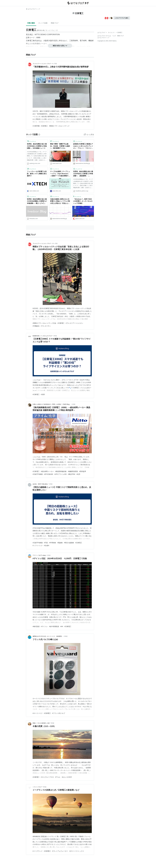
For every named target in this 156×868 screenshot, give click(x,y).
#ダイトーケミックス (77, 851)
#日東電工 (44, 126)
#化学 (78, 474)
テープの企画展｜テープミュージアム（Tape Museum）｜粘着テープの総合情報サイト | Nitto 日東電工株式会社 (60, 174)
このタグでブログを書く (122, 18)
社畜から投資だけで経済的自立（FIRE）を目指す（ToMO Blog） (52, 404)
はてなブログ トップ (33, 9)
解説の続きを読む (60, 46)
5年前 (52, 723)
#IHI (62, 626)
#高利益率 (83, 471)
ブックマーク (31, 141)
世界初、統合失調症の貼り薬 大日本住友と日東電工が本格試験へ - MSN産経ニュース (37, 146)
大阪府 (46, 41)
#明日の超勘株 (69, 543)
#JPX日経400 (48, 474)
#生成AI (47, 546)
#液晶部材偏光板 (61, 471)
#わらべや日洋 (67, 777)
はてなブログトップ (103, 38)
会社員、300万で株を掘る (40, 484)
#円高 (46, 543)
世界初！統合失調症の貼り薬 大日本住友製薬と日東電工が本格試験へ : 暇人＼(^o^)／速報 (37, 201)
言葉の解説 (31, 23)
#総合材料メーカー (47, 471)
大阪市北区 (53, 41)
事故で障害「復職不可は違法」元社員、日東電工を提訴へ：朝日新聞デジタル (60, 146)
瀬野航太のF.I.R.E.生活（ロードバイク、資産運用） (48, 636)
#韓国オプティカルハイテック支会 (44, 323)
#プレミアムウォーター (60, 851)
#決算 (43, 394)
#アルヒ (58, 777)
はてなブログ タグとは (104, 36)
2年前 (51, 484)
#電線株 (60, 543)
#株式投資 (36, 626)
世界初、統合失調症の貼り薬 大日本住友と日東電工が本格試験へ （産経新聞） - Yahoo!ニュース (83, 174)
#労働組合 (36, 326)
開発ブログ (121, 36)
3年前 (66, 636)
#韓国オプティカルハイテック (59, 126)
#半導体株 (53, 543)
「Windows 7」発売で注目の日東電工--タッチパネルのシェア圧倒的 (83, 201)
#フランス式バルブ (59, 713)
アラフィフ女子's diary (39, 555)
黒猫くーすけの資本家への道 (41, 723)
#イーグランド (38, 851)
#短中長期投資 (54, 626)
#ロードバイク (38, 713)
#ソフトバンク (38, 546)
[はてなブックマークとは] (39, 134)
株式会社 (36, 41)
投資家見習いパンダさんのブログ (42, 336)
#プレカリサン (46, 326)
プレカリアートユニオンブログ (42, 64)
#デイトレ (44, 626)
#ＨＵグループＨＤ (47, 777)
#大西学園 (36, 126)
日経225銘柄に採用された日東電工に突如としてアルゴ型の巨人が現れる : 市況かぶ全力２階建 (60, 201)
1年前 (55, 336)
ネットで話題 (43, 23)
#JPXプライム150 (61, 474)
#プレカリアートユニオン (75, 323)
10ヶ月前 (55, 243)
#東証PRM (71, 474)
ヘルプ (114, 36)
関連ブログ (55, 23)
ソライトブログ (37, 787)
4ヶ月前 (54, 64)
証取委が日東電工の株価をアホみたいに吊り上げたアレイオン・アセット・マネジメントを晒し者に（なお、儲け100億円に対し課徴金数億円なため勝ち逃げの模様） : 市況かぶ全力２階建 (83, 146)
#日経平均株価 (38, 474)
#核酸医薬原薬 (73, 471)
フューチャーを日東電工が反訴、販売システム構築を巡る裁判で (37, 174)
